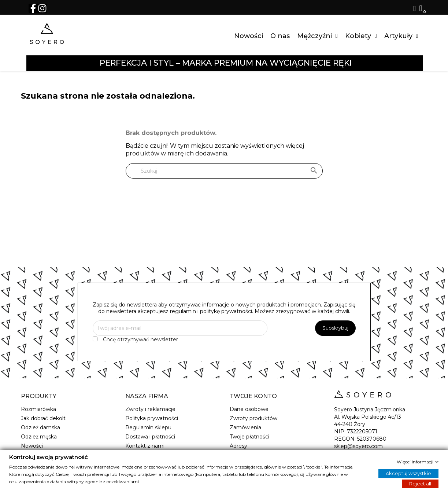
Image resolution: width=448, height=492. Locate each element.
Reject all (420, 483)
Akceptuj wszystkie (408, 473)
